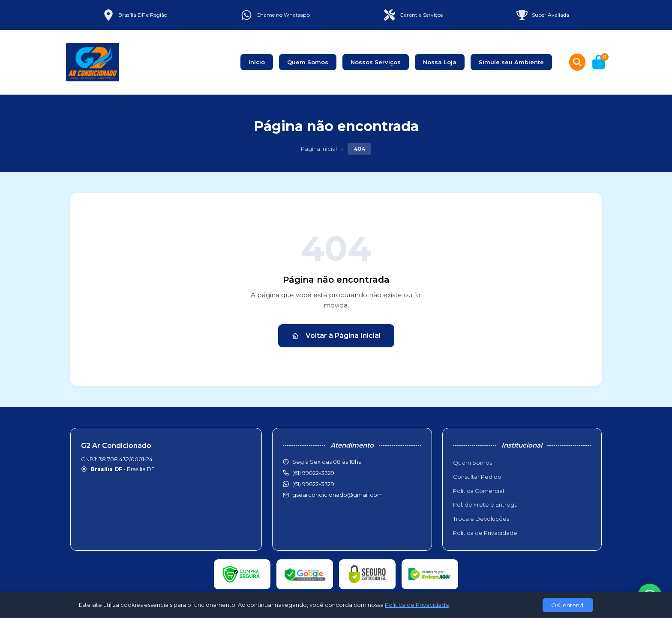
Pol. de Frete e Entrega (485, 505)
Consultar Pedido (477, 477)
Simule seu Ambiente (511, 62)
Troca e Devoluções (481, 519)
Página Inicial (319, 149)
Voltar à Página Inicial (336, 336)
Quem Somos (308, 62)
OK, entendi (568, 605)
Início (257, 62)
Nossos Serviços (376, 62)
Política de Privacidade (485, 533)
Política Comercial (478, 491)
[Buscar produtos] (577, 62)
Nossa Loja (440, 62)
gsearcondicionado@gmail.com (337, 495)
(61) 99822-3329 (313, 484)
